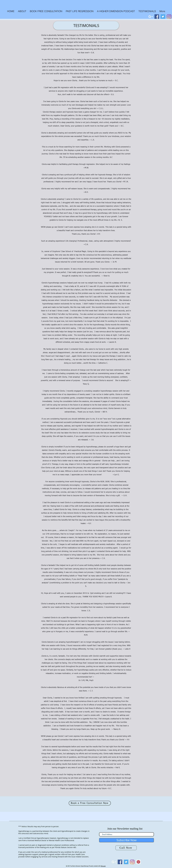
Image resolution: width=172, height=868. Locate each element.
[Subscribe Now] (127, 840)
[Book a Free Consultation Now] (90, 803)
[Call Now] (126, 848)
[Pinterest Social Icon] (138, 862)
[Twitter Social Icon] (163, 17)
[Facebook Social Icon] (157, 17)
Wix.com (103, 866)
